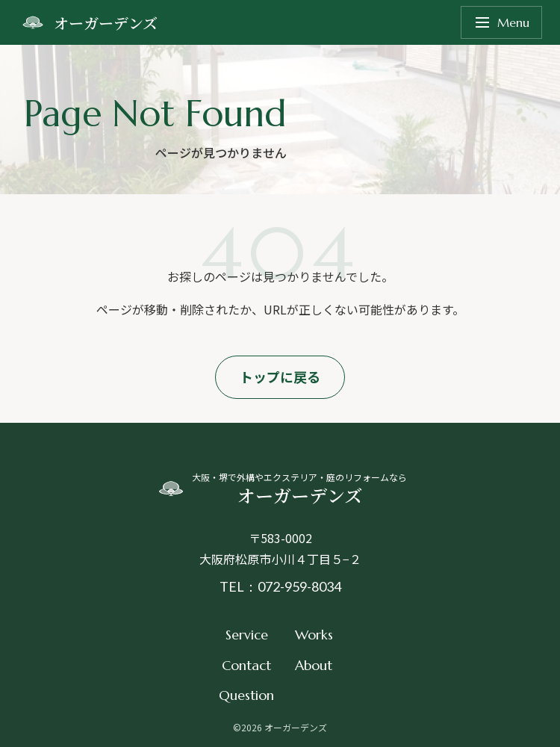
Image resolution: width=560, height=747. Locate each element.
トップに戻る (280, 376)
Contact (246, 665)
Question (246, 695)
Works (314, 635)
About (314, 665)
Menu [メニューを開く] (501, 22)
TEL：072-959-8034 (280, 586)
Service (247, 635)
